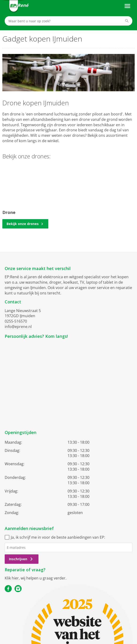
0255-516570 (16, 321)
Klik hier (12, 578)
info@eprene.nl (18, 327)
